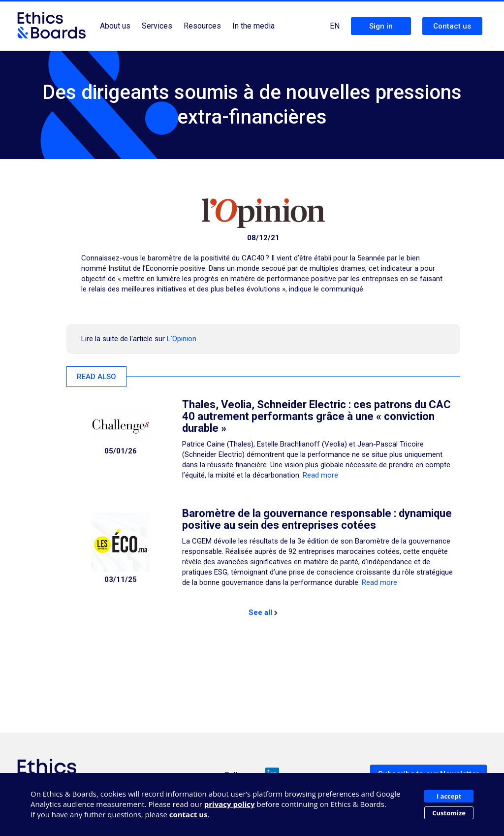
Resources (202, 26)
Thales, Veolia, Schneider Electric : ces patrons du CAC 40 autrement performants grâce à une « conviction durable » (316, 416)
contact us (189, 814)
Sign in (381, 26)
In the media (253, 26)
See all (263, 612)
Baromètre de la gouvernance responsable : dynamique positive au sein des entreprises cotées (317, 519)
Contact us (452, 26)
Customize (449, 813)
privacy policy (230, 804)
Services (157, 26)
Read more (320, 475)
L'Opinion (182, 339)
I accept (449, 796)
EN (335, 26)
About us (115, 26)
